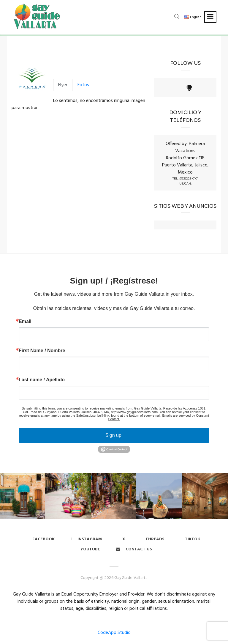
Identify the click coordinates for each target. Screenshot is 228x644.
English (193, 17)
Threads (155, 539)
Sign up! (114, 435)
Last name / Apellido (42, 380)
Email (25, 322)
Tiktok (193, 539)
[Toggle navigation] (210, 17)
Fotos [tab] (83, 85)
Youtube (90, 549)
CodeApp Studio (114, 633)
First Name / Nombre (42, 351)
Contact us (134, 549)
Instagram (86, 539)
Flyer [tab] (63, 85)
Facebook (43, 539)
